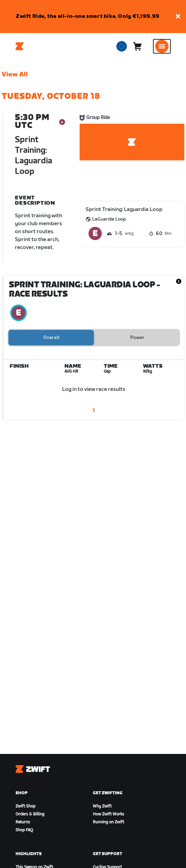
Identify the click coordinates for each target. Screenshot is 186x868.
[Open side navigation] (162, 46)
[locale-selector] (122, 46)
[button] (178, 17)
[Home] (20, 46)
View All (15, 74)
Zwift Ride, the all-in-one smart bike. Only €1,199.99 (88, 16)
